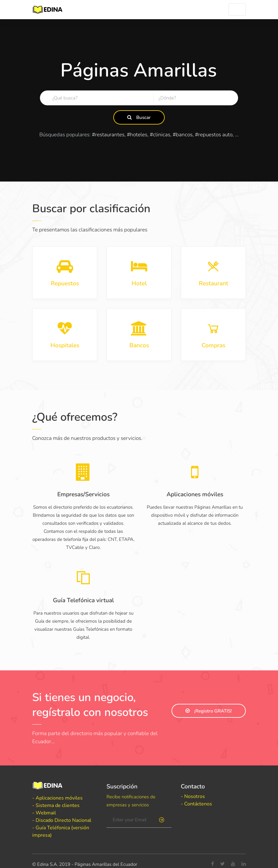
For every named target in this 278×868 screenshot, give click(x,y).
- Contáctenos (196, 804)
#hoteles (137, 135)
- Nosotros (193, 796)
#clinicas (160, 135)
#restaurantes (108, 135)
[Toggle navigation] (237, 10)
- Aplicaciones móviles (57, 798)
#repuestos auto (214, 135)
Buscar (139, 117)
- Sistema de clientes (56, 805)
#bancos (183, 135)
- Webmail (44, 813)
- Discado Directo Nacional (62, 820)
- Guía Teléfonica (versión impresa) (61, 831)
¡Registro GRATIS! (209, 711)
